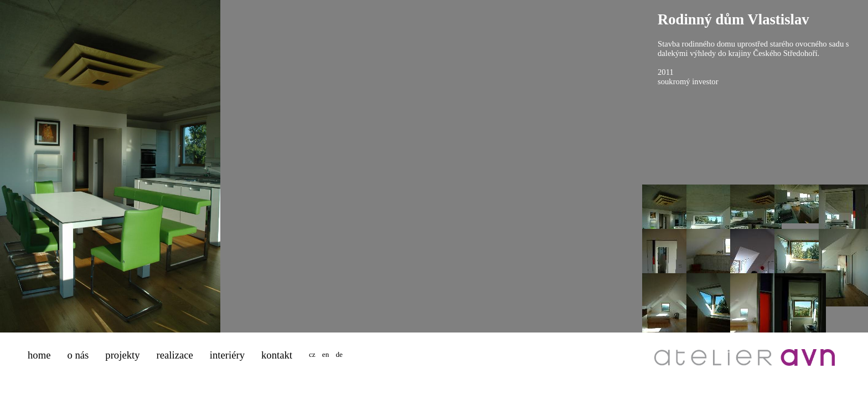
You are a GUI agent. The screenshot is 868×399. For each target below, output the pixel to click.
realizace (175, 355)
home (39, 355)
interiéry (227, 355)
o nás (78, 355)
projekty (122, 355)
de (339, 354)
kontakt (277, 355)
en (326, 354)
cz (312, 354)
